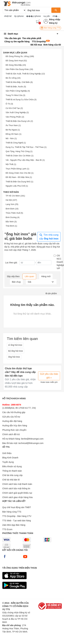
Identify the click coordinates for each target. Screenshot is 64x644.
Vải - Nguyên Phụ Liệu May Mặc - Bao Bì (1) (25, 160)
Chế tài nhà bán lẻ (11, 480)
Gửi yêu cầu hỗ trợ (11, 417)
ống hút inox (14, 357)
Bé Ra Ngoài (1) (13, 130)
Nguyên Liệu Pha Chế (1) (17, 186)
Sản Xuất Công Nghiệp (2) (17, 112)
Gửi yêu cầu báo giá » (49, 376)
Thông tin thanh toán (12, 471)
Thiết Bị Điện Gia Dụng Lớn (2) (19, 121)
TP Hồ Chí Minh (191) (15, 196)
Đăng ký (53, 23)
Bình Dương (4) (13, 217)
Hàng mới (46, 276)
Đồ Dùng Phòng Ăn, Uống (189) (20, 56)
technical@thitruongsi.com (31, 443)
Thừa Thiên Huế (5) (14, 213)
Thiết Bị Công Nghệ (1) (16, 143)
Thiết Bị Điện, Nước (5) (16, 87)
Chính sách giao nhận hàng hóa (17, 497)
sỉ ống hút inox (15, 345)
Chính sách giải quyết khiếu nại (17, 493)
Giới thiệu (7, 453)
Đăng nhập (55, 19)
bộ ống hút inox (16, 351)
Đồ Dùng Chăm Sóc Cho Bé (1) (20, 173)
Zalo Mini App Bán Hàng (14, 525)
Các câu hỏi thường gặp (14, 412)
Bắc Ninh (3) (11, 222)
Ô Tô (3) (9, 104)
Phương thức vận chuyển (14, 430)
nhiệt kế (8, 16)
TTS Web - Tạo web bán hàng (17, 521)
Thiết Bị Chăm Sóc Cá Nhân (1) (20, 156)
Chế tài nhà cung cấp (12, 475)
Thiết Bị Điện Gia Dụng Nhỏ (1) (19, 182)
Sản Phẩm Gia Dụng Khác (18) (19, 69)
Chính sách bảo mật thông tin (16, 488)
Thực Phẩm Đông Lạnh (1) (17, 169)
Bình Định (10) (12, 209)
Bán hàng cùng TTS (50, 28)
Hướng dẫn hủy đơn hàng (15, 426)
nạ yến (47, 16)
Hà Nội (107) (11, 200)
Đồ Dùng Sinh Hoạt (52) (16, 61)
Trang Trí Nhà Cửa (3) (15, 95)
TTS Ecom (7, 529)
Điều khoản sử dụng (12, 466)
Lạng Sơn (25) (12, 204)
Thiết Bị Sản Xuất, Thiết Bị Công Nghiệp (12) (25, 74)
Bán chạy (16, 282)
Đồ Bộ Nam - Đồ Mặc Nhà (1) (19, 177)
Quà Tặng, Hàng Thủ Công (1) (19, 151)
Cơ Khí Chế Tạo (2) (14, 108)
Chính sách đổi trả (11, 434)
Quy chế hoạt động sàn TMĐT (17, 507)
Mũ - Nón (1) (11, 138)
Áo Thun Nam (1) (13, 125)
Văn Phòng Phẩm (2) (15, 117)
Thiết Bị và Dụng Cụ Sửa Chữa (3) (21, 100)
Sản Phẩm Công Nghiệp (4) (18, 91)
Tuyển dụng (8, 462)
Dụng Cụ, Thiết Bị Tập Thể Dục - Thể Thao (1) (26, 147)
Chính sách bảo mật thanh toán (17, 484)
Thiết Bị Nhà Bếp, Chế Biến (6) (19, 82)
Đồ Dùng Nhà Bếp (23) (16, 65)
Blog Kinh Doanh (10, 458)
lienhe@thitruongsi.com (32, 439)
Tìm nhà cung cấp (49, 237)
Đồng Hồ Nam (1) (13, 134)
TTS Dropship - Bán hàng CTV (17, 516)
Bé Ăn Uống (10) (13, 78)
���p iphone (34, 16)
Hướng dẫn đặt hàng (12, 421)
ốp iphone (19, 16)
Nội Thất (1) (11, 164)
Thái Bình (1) (11, 226)
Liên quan (29, 276)
